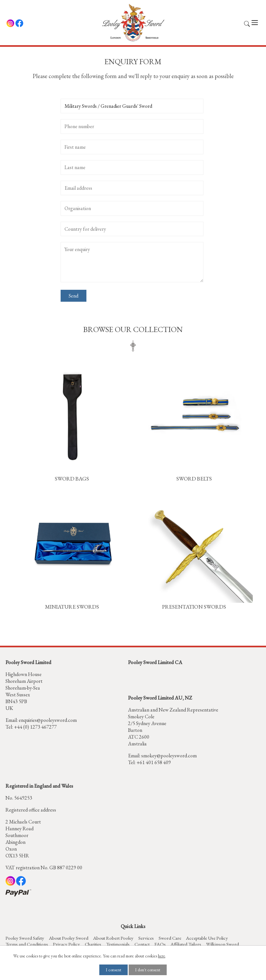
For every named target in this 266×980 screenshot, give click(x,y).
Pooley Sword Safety (25, 938)
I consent (113, 970)
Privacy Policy (66, 944)
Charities (93, 944)
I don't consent (148, 970)
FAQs (160, 944)
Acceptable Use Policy (207, 938)
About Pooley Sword (69, 938)
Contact (142, 944)
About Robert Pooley (113, 938)
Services (146, 938)
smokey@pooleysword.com (169, 756)
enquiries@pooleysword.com (48, 720)
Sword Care (170, 938)
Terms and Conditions (27, 944)
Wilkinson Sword (222, 944)
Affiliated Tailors (186, 944)
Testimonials (118, 944)
